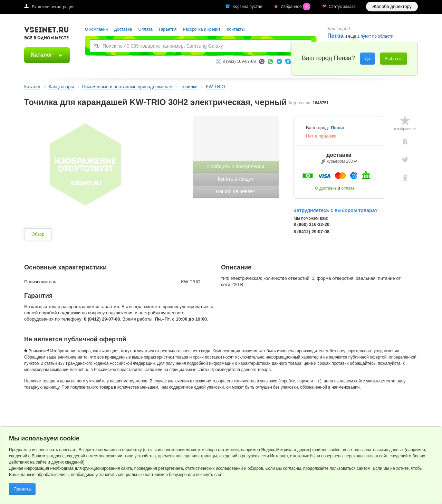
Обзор (38, 234)
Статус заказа (342, 7)
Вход (36, 7)
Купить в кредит (236, 179)
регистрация (62, 7)
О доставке (326, 188)
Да (367, 59)
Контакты (236, 29)
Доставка (123, 29)
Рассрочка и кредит (202, 29)
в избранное (405, 129)
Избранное (296, 7)
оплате (348, 188)
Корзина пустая (248, 7)
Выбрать (394, 59)
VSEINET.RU (47, 34)
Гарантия (168, 29)
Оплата (145, 29)
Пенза (335, 36)
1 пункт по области (376, 36)
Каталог (42, 55)
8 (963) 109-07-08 (239, 61)
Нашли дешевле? (236, 191)
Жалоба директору (392, 6)
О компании (96, 29)
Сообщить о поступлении (236, 167)
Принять (22, 489)
